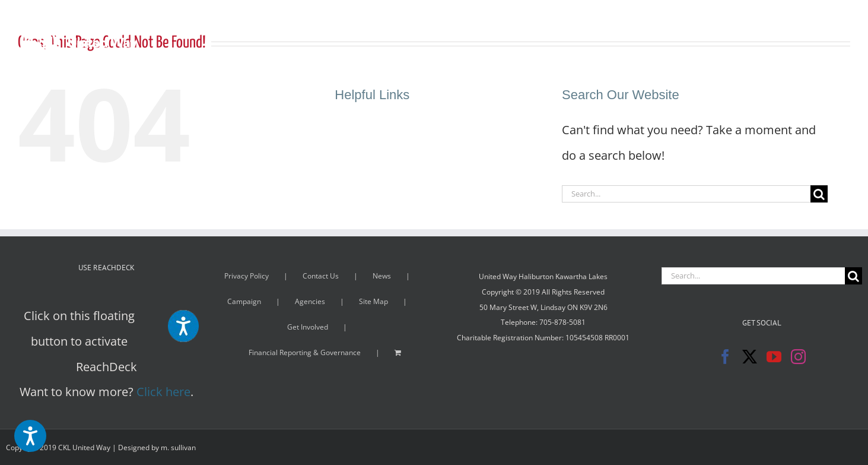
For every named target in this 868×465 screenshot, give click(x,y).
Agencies (310, 301)
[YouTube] (774, 357)
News (382, 276)
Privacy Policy (247, 276)
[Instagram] (798, 357)
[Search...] (686, 194)
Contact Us (321, 276)
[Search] (819, 194)
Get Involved (308, 327)
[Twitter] (750, 357)
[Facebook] (725, 357)
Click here (163, 392)
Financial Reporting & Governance (305, 352)
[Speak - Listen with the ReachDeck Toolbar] (30, 436)
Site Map (373, 301)
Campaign (244, 301)
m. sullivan (178, 447)
